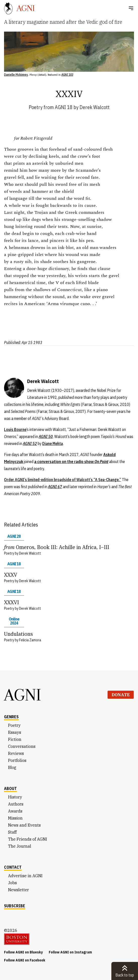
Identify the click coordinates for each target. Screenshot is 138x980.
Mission (15, 818)
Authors (16, 804)
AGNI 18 (64, 107)
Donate (121, 695)
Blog (12, 767)
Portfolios (17, 760)
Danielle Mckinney (16, 75)
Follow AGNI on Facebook (25, 960)
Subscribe (15, 906)
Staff (12, 832)
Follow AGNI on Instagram (70, 952)
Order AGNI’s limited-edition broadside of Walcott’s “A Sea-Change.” (63, 480)
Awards (15, 811)
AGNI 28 (14, 536)
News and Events (24, 825)
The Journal (20, 846)
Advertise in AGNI (25, 876)
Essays (15, 732)
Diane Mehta (53, 443)
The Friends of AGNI (28, 839)
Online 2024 (14, 621)
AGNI (23, 695)
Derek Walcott (95, 107)
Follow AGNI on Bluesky (23, 952)
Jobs (12, 883)
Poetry (36, 107)
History (15, 797)
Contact (13, 867)
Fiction (15, 739)
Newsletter (18, 890)
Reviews (16, 753)
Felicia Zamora (30, 640)
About (10, 788)
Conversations (22, 746)
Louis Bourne (15, 429)
